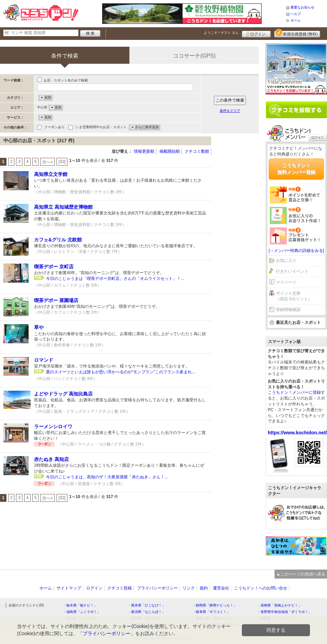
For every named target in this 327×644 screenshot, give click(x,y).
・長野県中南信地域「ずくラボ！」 (284, 612)
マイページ (286, 282)
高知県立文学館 (51, 174)
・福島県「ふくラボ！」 (82, 612)
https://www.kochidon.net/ (297, 433)
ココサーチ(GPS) (194, 56)
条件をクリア (230, 111)
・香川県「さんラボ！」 (146, 618)
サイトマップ (69, 588)
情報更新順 (144, 151)
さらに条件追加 (147, 128)
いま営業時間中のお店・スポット (101, 128)
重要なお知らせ (302, 7)
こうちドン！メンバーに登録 (294, 392)
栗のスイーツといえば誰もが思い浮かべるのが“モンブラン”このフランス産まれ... (121, 372)
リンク (189, 588)
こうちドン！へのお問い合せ (261, 588)
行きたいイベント (292, 271)
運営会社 (221, 588)
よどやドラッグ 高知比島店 (63, 394)
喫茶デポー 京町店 (54, 267)
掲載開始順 (170, 151)
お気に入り (286, 260)
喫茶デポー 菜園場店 (56, 300)
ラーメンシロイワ (53, 426)
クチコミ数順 (197, 151)
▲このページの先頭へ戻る (301, 574)
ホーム (296, 20)
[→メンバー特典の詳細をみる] (297, 251)
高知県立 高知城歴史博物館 (63, 207)
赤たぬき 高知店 (51, 459)
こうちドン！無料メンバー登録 (296, 169)
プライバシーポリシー (157, 588)
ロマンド (44, 360)
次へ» (48, 162)
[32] (62, 162)
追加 (48, 98)
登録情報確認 (288, 310)
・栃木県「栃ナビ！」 (80, 605)
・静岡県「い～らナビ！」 (278, 618)
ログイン (256, 33)
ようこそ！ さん (221, 33)
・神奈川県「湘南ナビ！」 (213, 618)
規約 (204, 588)
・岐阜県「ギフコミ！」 (211, 612)
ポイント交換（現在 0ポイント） (294, 296)
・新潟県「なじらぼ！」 (146, 612)
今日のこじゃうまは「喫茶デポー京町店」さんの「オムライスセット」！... (115, 279)
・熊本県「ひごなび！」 (146, 605)
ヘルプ (296, 14)
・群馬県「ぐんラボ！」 (82, 618)
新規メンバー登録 (297, 33)
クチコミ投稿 (120, 588)
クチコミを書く (296, 110)
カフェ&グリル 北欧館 (58, 240)
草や (39, 327)
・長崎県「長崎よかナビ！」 (279, 605)
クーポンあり (54, 128)
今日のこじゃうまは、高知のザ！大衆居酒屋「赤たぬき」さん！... (107, 477)
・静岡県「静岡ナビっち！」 (215, 605)
